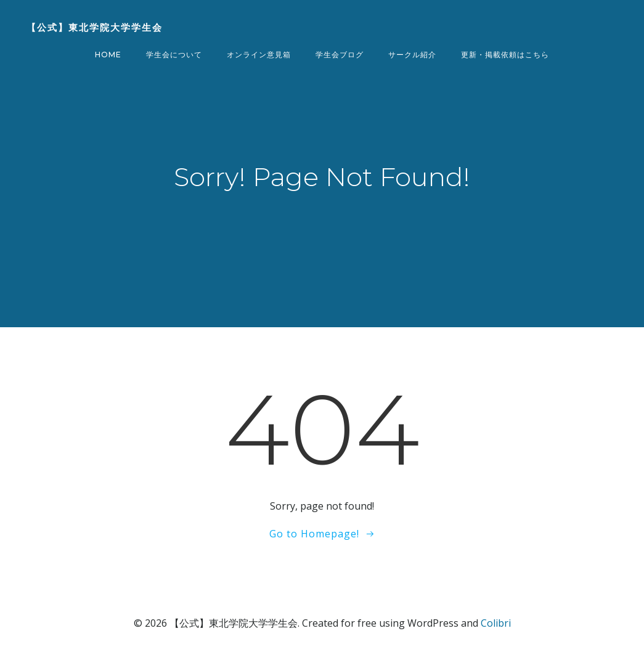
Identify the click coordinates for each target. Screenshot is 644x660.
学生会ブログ (340, 55)
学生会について (174, 55)
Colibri (496, 623)
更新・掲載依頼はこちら (505, 55)
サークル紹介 (412, 55)
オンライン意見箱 (259, 55)
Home (108, 55)
